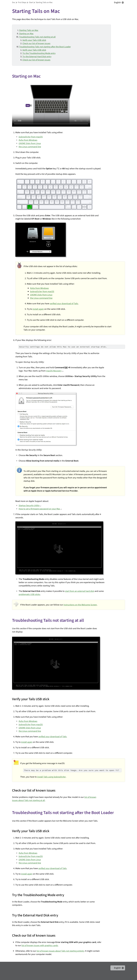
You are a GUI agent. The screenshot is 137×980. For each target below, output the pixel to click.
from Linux (30, 143)
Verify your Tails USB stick (34, 40)
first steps (22, 2)
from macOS (31, 137)
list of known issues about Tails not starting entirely (60, 951)
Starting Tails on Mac (29, 30)
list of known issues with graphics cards (40, 946)
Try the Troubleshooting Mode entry (39, 53)
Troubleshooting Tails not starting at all (37, 37)
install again (38, 309)
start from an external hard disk (80, 591)
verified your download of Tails (64, 304)
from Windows (28, 140)
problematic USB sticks (29, 594)
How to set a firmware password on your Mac (39, 509)
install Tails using (51, 777)
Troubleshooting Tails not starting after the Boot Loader (45, 47)
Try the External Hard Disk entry (37, 57)
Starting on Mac (26, 34)
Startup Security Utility (29, 506)
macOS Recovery (54, 371)
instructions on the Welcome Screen (80, 605)
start (31, 2)
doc (14, 2)
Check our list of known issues (36, 43)
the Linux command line (30, 147)
